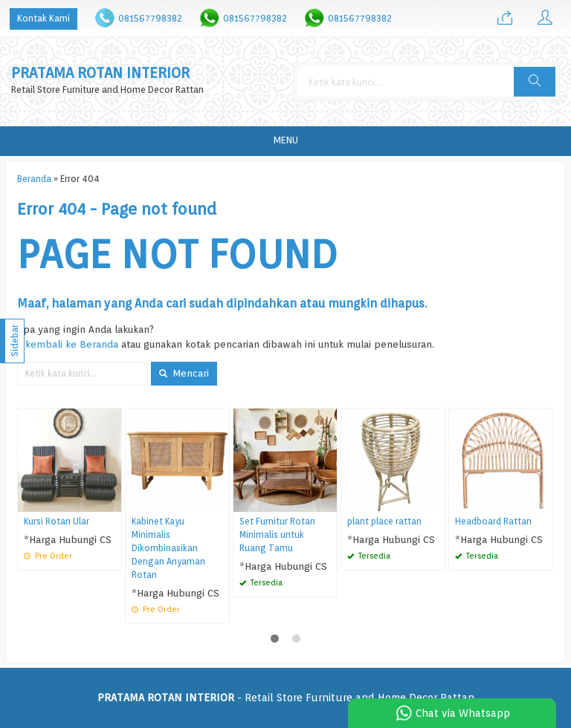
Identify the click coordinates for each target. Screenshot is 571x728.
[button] (535, 82)
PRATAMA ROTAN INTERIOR (100, 73)
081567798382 (150, 18)
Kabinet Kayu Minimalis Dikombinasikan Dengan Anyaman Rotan (168, 548)
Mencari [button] (184, 373)
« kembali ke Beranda (68, 344)
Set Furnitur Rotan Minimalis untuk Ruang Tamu (277, 535)
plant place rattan (384, 521)
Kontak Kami (43, 18)
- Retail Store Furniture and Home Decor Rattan (286, 698)
